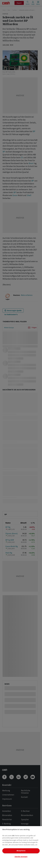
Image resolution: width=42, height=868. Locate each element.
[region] (21, 847)
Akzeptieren (21, 851)
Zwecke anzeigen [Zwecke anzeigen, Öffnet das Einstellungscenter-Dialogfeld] (21, 857)
